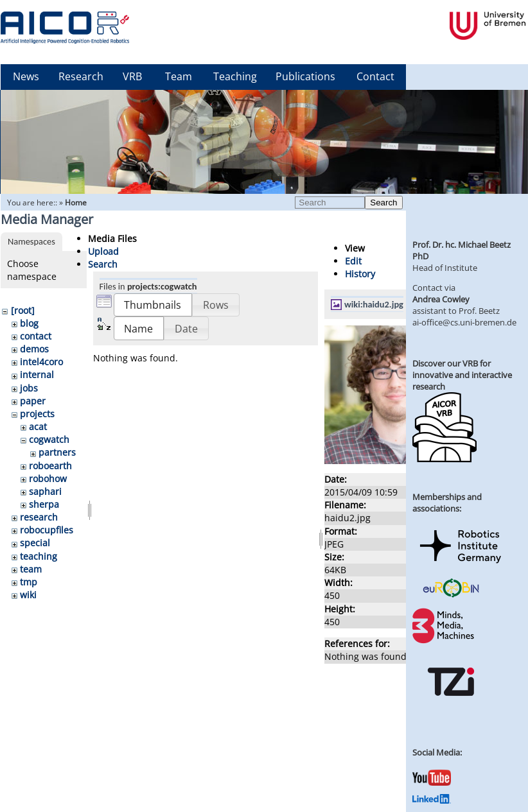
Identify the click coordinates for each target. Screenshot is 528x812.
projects (37, 414)
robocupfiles (47, 530)
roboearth (50, 466)
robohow (48, 479)
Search (383, 203)
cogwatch (49, 439)
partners (57, 452)
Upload (103, 251)
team (31, 569)
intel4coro (41, 362)
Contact (375, 76)
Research (81, 76)
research (39, 517)
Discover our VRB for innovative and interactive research (462, 375)
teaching (39, 556)
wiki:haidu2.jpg (374, 304)
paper (33, 401)
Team (179, 76)
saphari (45, 491)
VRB (132, 76)
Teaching (235, 76)
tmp (29, 582)
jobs (29, 388)
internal (37, 375)
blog (29, 323)
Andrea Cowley (441, 299)
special (35, 543)
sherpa (44, 504)
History (360, 274)
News (26, 76)
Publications (305, 76)
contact (36, 336)
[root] (23, 310)
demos (34, 349)
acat (38, 427)
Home (76, 203)
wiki (28, 595)
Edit (353, 261)
